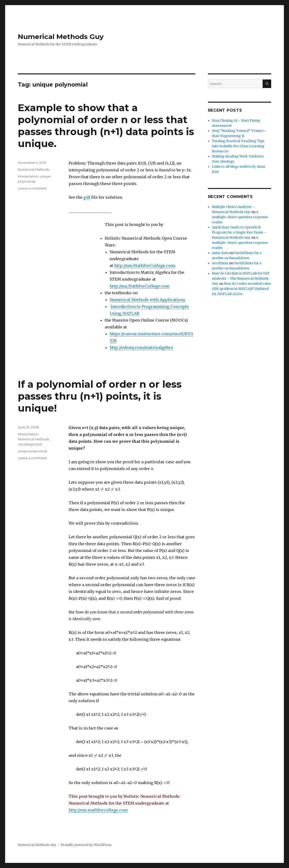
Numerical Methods (33, 169)
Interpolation (28, 176)
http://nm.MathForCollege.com (144, 266)
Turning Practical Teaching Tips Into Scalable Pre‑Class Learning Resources (238, 146)
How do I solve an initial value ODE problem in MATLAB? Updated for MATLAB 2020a (242, 289)
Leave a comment (32, 188)
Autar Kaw (220, 253)
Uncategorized (30, 444)
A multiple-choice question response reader (240, 217)
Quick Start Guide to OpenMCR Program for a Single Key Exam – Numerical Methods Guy (239, 232)
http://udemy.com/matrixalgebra (141, 347)
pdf (87, 197)
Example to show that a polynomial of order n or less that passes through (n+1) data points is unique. (106, 126)
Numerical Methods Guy (61, 37)
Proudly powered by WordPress (86, 845)
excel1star (220, 263)
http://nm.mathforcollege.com (98, 810)
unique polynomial (32, 451)
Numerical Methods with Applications (147, 300)
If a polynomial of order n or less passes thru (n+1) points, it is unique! (100, 396)
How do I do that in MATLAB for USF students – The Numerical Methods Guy (241, 279)
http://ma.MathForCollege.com (139, 286)
